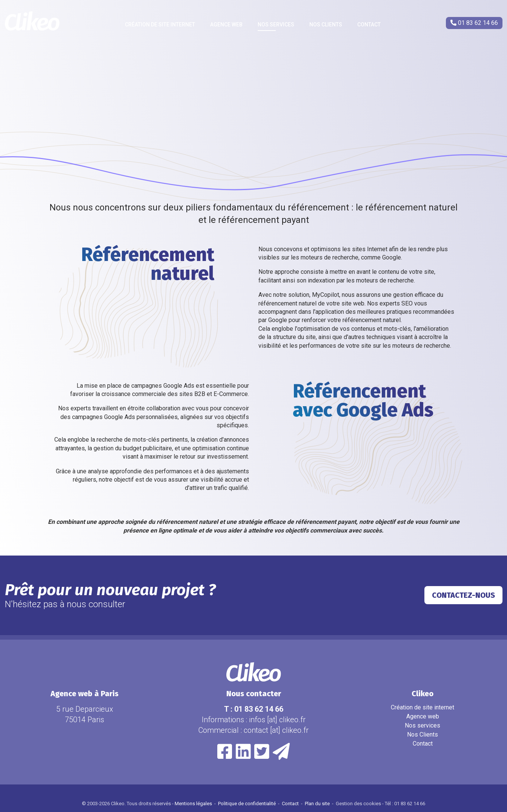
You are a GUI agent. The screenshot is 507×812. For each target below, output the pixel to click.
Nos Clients (326, 25)
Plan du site (318, 804)
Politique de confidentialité (247, 804)
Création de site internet (160, 25)
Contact (369, 25)
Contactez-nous (463, 595)
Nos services (276, 25)
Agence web (226, 25)
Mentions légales (194, 804)
